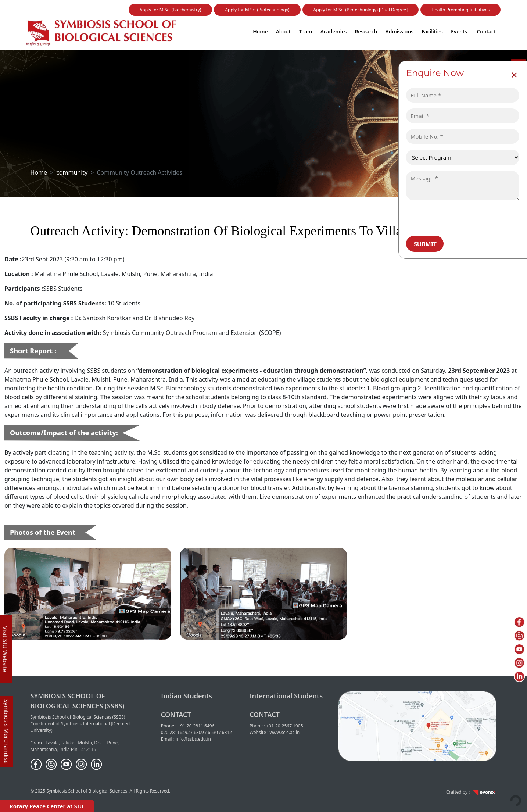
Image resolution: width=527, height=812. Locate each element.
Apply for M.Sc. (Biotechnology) (257, 10)
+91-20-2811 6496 (196, 726)
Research (366, 31)
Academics (334, 31)
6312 (227, 732)
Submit (425, 244)
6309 (199, 732)
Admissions (399, 31)
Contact (486, 31)
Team (305, 31)
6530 (213, 732)
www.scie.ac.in (284, 732)
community (72, 172)
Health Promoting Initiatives (460, 10)
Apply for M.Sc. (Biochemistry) (171, 10)
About (284, 31)
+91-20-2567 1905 (285, 726)
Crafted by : (471, 792)
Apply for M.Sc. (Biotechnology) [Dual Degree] (361, 10)
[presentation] (458, 218)
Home (260, 31)
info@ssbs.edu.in (193, 739)
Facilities (432, 31)
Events (459, 31)
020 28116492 (175, 732)
